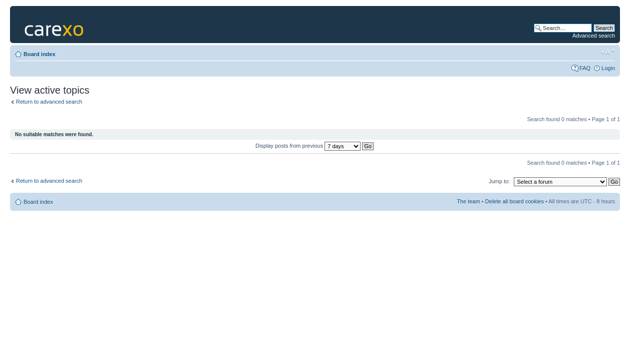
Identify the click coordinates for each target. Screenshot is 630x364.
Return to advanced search (49, 102)
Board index (40, 54)
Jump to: (499, 181)
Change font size (608, 52)
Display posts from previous (314, 146)
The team (468, 201)
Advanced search (594, 36)
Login (608, 68)
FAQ (585, 68)
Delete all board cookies (515, 201)
